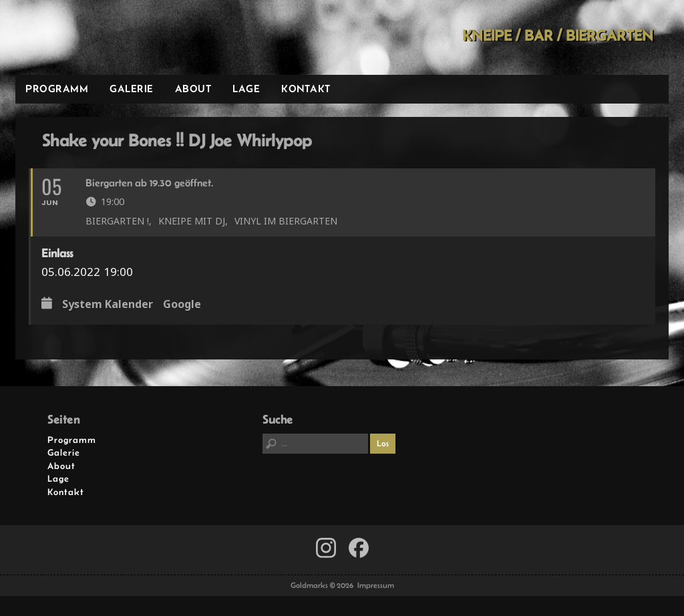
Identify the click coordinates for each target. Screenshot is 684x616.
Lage (246, 89)
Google (182, 305)
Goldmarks (111, 37)
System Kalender (108, 305)
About (193, 89)
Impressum (376, 585)
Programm (57, 89)
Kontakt (306, 89)
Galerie (132, 89)
